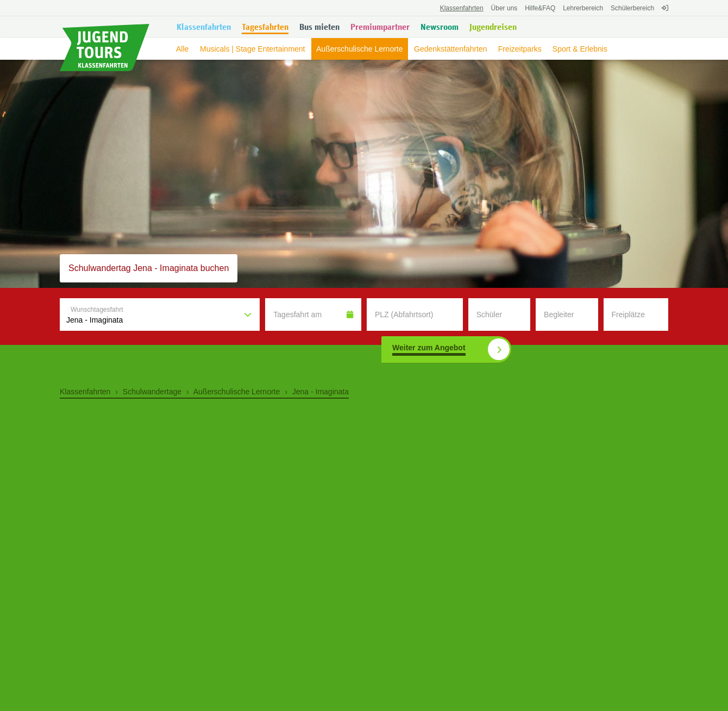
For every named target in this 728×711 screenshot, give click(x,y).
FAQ (540, 8)
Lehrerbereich (583, 8)
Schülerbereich (632, 8)
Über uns (504, 8)
